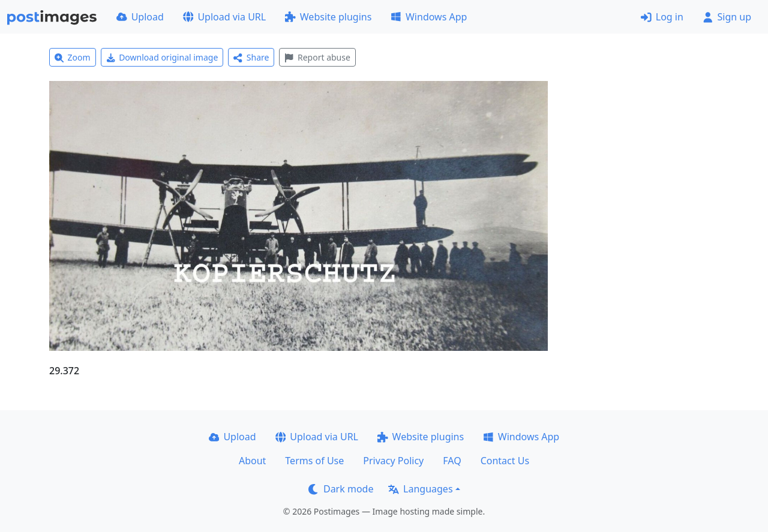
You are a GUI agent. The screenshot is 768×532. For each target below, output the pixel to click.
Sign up (727, 17)
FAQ (452, 461)
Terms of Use (314, 461)
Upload (140, 17)
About (252, 461)
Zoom (73, 57)
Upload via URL (224, 17)
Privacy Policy (393, 461)
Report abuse (317, 57)
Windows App (429, 17)
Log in (662, 17)
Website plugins (328, 17)
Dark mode (341, 489)
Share (251, 57)
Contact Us (505, 461)
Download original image (162, 57)
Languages (420, 489)
